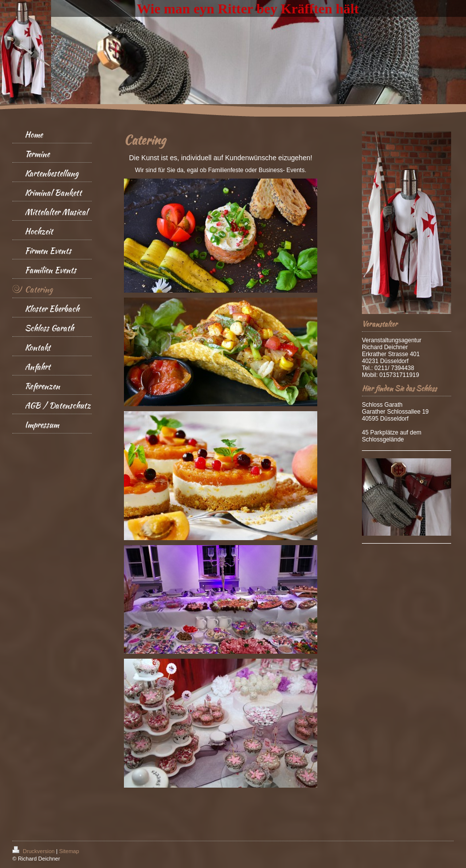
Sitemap (69, 851)
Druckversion (34, 851)
